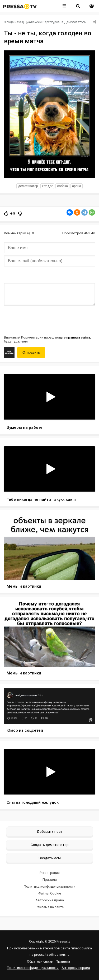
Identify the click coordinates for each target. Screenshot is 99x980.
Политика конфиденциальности (50, 886)
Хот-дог (47, 186)
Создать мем (50, 858)
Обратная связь (40, 961)
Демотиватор (28, 186)
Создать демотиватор (50, 845)
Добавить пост (49, 831)
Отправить (31, 352)
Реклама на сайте (50, 907)
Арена (77, 186)
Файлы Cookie (50, 893)
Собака (62, 186)
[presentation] (44, 320)
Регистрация (50, 873)
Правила (50, 880)
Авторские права (50, 900)
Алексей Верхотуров (44, 22)
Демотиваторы (75, 22)
